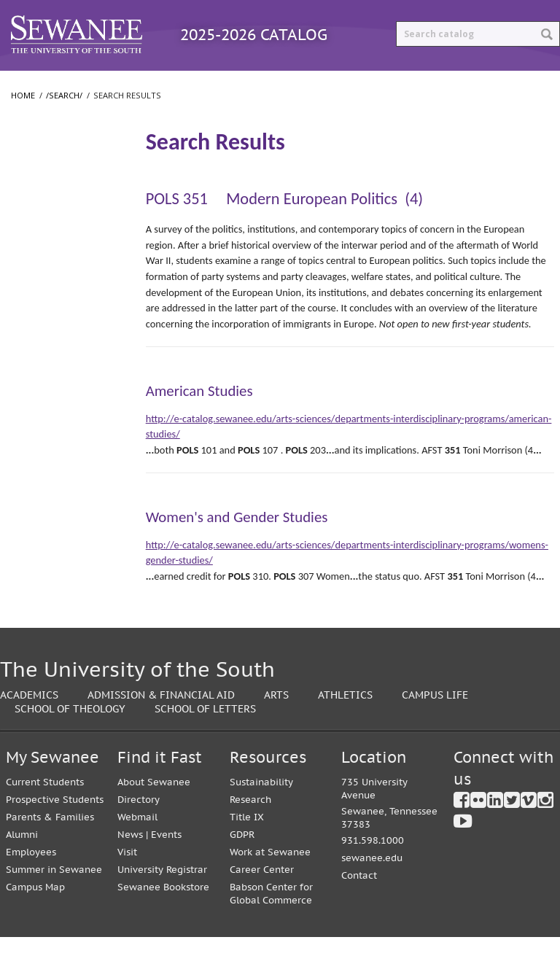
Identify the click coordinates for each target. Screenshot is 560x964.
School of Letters (54, 293)
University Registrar (162, 897)
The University (48, 220)
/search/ (64, 122)
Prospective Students (55, 827)
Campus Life (435, 722)
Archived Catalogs (371, 83)
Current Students (45, 809)
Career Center (262, 897)
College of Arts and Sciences (53, 257)
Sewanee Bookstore (163, 914)
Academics (29, 722)
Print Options (489, 83)
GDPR (242, 862)
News (130, 862)
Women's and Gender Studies (237, 544)
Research (250, 827)
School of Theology (59, 322)
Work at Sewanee (270, 879)
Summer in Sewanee (54, 897)
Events (166, 862)
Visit (127, 879)
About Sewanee (154, 809)
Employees (31, 879)
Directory (139, 827)
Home (23, 122)
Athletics (345, 722)
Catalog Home (54, 83)
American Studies (199, 418)
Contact (359, 902)
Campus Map (35, 914)
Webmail (137, 844)
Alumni (22, 862)
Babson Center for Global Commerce (271, 921)
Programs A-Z (160, 83)
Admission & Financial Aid (161, 722)
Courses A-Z (258, 83)
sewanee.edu (372, 885)
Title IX (247, 844)
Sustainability (261, 809)
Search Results (53, 189)
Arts (276, 722)
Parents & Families (50, 844)
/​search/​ (36, 166)
